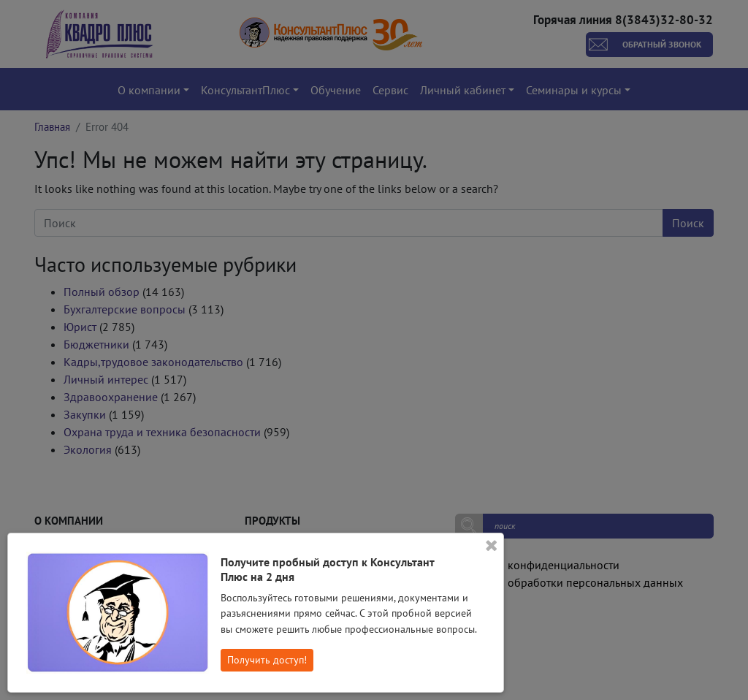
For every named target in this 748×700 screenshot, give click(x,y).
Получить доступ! (267, 660)
